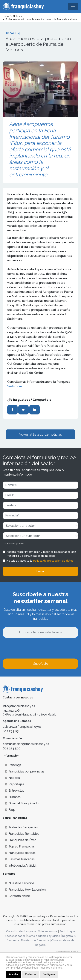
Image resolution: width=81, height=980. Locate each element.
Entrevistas (14, 791)
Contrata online (17, 896)
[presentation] (31, 648)
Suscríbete (41, 664)
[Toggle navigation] (73, 7)
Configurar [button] (49, 974)
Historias (13, 797)
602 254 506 (12, 748)
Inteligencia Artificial (20, 866)
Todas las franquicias (21, 827)
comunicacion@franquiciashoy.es (26, 744)
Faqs (10, 810)
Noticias (12, 778)
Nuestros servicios (19, 883)
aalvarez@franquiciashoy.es (22, 727)
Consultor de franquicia (21, 931)
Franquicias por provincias (25, 771)
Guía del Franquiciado (22, 803)
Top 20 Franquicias (20, 846)
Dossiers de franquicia (35, 940)
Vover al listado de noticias (40, 434)
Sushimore (15, 386)
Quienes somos (48, 931)
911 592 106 (11, 711)
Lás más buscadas (20, 859)
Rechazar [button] (31, 974)
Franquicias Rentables (22, 834)
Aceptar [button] (14, 974)
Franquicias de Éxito (20, 840)
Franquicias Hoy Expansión (25, 890)
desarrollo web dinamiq (67, 952)
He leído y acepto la (40, 561)
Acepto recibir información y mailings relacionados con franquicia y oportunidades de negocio (41, 554)
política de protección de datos (53, 561)
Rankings (13, 765)
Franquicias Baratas (20, 853)
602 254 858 (12, 731)
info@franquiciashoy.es (19, 706)
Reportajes (14, 784)
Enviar (40, 571)
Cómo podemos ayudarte (44, 936)
